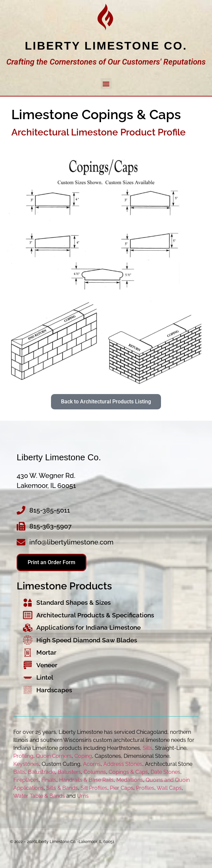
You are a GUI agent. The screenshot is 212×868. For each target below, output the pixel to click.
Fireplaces (26, 780)
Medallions (130, 780)
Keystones (26, 764)
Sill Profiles (94, 788)
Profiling (23, 756)
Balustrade (41, 772)
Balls (19, 772)
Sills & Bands (62, 788)
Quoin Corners (54, 756)
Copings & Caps (128, 772)
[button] (106, 84)
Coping (83, 756)
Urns (83, 796)
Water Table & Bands (39, 796)
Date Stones (165, 772)
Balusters (69, 772)
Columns (95, 772)
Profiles (145, 788)
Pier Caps (122, 788)
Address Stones (123, 764)
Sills (147, 748)
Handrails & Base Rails (86, 780)
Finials (49, 780)
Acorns (92, 764)
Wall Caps (169, 788)
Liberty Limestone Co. (106, 46)
